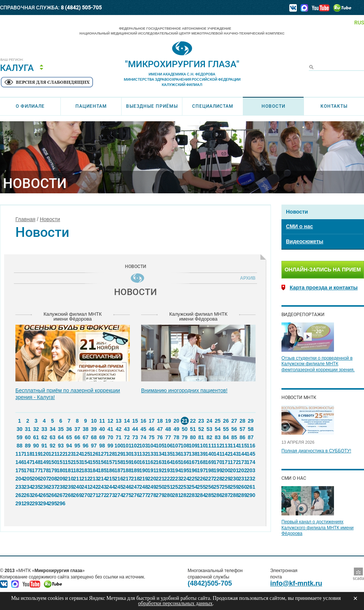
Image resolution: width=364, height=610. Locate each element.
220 (152, 479)
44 (135, 429)
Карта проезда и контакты (324, 288)
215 (110, 479)
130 (127, 454)
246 (127, 487)
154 (86, 462)
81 (201, 437)
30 (20, 429)
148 (36, 462)
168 (201, 462)
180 (61, 470)
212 (86, 479)
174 (251, 462)
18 (160, 421)
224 (185, 479)
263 (28, 495)
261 (251, 487)
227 (209, 479)
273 (110, 495)
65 (69, 437)
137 (185, 454)
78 (176, 437)
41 (110, 429)
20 (176, 421)
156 (102, 462)
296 (61, 503)
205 (28, 479)
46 (152, 429)
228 (218, 479)
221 (160, 479)
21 (185, 421)
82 (209, 437)
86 (242, 437)
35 (61, 429)
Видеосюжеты (305, 241)
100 (119, 446)
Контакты (334, 106)
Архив (247, 278)
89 (28, 446)
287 (226, 495)
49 (176, 429)
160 (135, 462)
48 (168, 429)
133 (152, 454)
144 (242, 454)
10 (94, 421)
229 (226, 479)
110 (201, 446)
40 (102, 429)
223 (176, 479)
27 (234, 421)
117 (20, 454)
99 (110, 446)
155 (94, 462)
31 (28, 429)
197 (201, 470)
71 (119, 437)
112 (218, 446)
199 (218, 470)
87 (251, 437)
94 (69, 446)
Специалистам (213, 106)
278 (152, 495)
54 (218, 429)
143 (234, 454)
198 (209, 470)
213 (94, 479)
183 (86, 470)
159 (127, 462)
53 (209, 429)
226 (201, 479)
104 (152, 446)
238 (61, 487)
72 (127, 437)
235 (36, 487)
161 (143, 462)
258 (226, 487)
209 (61, 479)
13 (119, 421)
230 (234, 479)
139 (201, 454)
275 (127, 495)
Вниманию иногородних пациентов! (184, 390)
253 (185, 487)
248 (143, 487)
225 (193, 479)
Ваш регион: (12, 60)
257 (218, 487)
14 (127, 421)
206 (36, 479)
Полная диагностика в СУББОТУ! (316, 451)
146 (20, 462)
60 (28, 437)
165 (176, 462)
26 (226, 421)
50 (185, 429)
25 (218, 421)
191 (152, 470)
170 (218, 462)
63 (53, 437)
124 (77, 454)
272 (102, 495)
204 (20, 479)
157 (110, 462)
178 (44, 470)
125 (86, 454)
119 (36, 454)
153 (77, 462)
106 (168, 446)
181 (69, 470)
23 (201, 421)
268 (69, 495)
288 (234, 495)
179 (53, 470)
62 (44, 437)
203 (251, 470)
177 (36, 470)
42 (119, 429)
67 (86, 437)
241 (86, 487)
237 (53, 487)
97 (94, 446)
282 (185, 495)
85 (234, 437)
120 (44, 454)
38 (86, 429)
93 (61, 446)
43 (127, 429)
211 (77, 479)
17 (152, 421)
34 (53, 429)
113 (226, 446)
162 (152, 462)
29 (251, 421)
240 (77, 487)
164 (168, 462)
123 (69, 454)
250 (160, 487)
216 (119, 479)
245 (119, 487)
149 (44, 462)
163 (160, 462)
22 (193, 421)
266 (53, 495)
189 (135, 470)
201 (234, 470)
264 (36, 495)
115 (242, 446)
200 (226, 470)
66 (77, 437)
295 (53, 503)
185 (102, 470)
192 (160, 470)
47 (160, 429)
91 (44, 446)
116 (251, 446)
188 (127, 470)
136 (176, 454)
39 (94, 429)
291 (20, 503)
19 (168, 421)
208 (53, 479)
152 (69, 462)
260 (242, 487)
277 (143, 495)
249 (152, 487)
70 (110, 437)
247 (135, 487)
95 (77, 446)
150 (53, 462)
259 (234, 487)
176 (28, 470)
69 (102, 437)
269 (77, 495)
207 (44, 479)
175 (20, 470)
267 (61, 495)
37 (77, 429)
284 (201, 495)
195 (185, 470)
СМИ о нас (299, 226)
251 (168, 487)
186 (110, 470)
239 (69, 487)
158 (119, 462)
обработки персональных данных (175, 603)
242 (94, 487)
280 (168, 495)
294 (44, 503)
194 (176, 470)
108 (185, 446)
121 (53, 454)
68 (94, 437)
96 (86, 446)
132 (143, 454)
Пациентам (91, 106)
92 (53, 446)
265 (44, 495)
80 (193, 437)
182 (77, 470)
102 (135, 446)
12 (110, 421)
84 (226, 437)
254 (193, 487)
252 (176, 487)
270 (86, 495)
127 (102, 454)
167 (193, 462)
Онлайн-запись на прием (323, 270)
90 (36, 446)
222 (168, 479)
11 (102, 421)
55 (226, 429)
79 (185, 437)
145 (251, 454)
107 (176, 446)
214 (102, 479)
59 (20, 437)
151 (61, 462)
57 (242, 429)
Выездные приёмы (152, 106)
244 (110, 487)
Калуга (17, 68)
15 (135, 421)
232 (251, 479)
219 (143, 479)
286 (218, 495)
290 (251, 495)
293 (36, 503)
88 (20, 446)
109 (193, 446)
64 (61, 437)
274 (119, 495)
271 (94, 495)
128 (110, 454)
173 (242, 462)
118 (28, 454)
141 (218, 454)
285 (209, 495)
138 (193, 454)
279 (160, 495)
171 (226, 462)
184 (94, 470)
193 (168, 470)
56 (234, 429)
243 (102, 487)
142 (226, 454)
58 (251, 429)
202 (242, 470)
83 (218, 437)
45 (143, 429)
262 (20, 495)
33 (44, 429)
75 (152, 437)
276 (135, 495)
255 (201, 487)
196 (193, 470)
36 (69, 429)
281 (176, 495)
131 (135, 454)
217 (127, 479)
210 (69, 479)
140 (209, 454)
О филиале (30, 106)
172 (234, 462)
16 (143, 421)
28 (242, 421)
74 (143, 437)
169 (209, 462)
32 (36, 429)
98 (102, 446)
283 (193, 495)
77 (168, 437)
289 (242, 495)
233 (20, 487)
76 (160, 437)
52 (201, 429)
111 (209, 446)
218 (135, 479)
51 (193, 429)
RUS (359, 23)
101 (127, 446)
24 (209, 421)
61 (36, 437)
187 (119, 470)
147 (28, 462)
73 (135, 437)
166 (185, 462)
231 (242, 479)
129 (119, 454)
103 (143, 446)
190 (143, 470)
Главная (25, 219)
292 (28, 503)
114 (234, 446)
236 (44, 487)
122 (61, 454)
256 (209, 487)
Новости (273, 106)
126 (94, 454)
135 (168, 454)
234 (28, 487)
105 (160, 446)
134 (160, 454)
